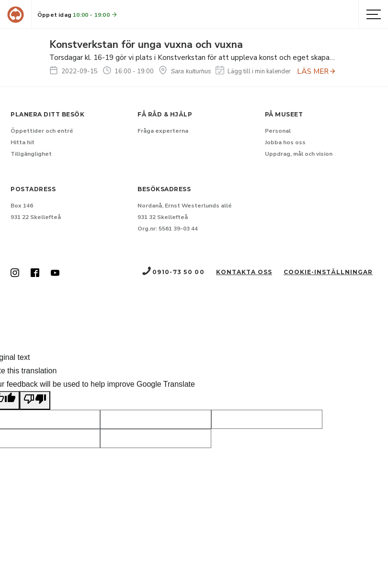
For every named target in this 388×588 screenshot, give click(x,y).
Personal (278, 131)
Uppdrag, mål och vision (299, 154)
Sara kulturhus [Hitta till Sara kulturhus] (185, 71)
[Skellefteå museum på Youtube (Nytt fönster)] (55, 274)
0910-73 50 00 (173, 272)
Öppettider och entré (42, 131)
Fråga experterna (163, 131)
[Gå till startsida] (16, 15)
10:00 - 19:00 (95, 15)
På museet (284, 114)
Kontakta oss (244, 272)
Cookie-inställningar (328, 272)
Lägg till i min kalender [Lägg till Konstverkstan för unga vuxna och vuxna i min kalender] (253, 71)
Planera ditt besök (47, 114)
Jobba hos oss (285, 142)
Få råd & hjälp (165, 114)
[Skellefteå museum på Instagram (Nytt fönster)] (15, 274)
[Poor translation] (35, 400)
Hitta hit (23, 142)
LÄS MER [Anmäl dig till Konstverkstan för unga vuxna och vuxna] (317, 71)
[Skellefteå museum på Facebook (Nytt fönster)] (35, 274)
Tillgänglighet (31, 154)
